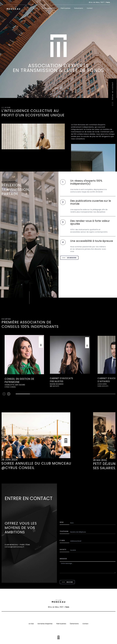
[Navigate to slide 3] (51, 394)
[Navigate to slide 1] (23, 394)
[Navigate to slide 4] (66, 394)
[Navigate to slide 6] (94, 394)
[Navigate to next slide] (9, 394)
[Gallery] (58, 361)
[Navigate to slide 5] (80, 394)
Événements (79, 8)
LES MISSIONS (69, 258)
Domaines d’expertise (49, 8)
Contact (90, 8)
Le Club (36, 8)
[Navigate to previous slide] (4, 394)
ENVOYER (67, 582)
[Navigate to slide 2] (37, 394)
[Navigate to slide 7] (108, 394)
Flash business (66, 8)
